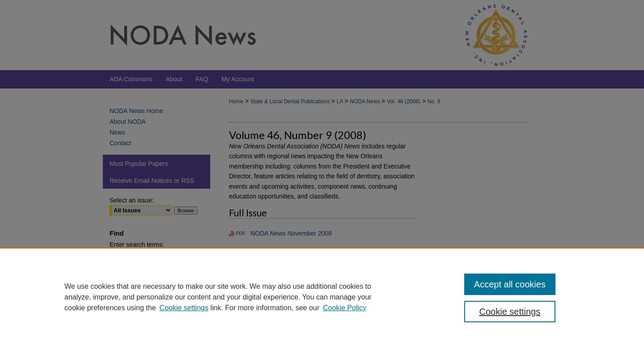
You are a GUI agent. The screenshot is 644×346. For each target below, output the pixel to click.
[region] (322, 297)
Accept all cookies (510, 284)
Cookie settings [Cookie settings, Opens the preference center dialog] (510, 312)
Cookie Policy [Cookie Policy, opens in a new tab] (345, 308)
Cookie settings (184, 308)
